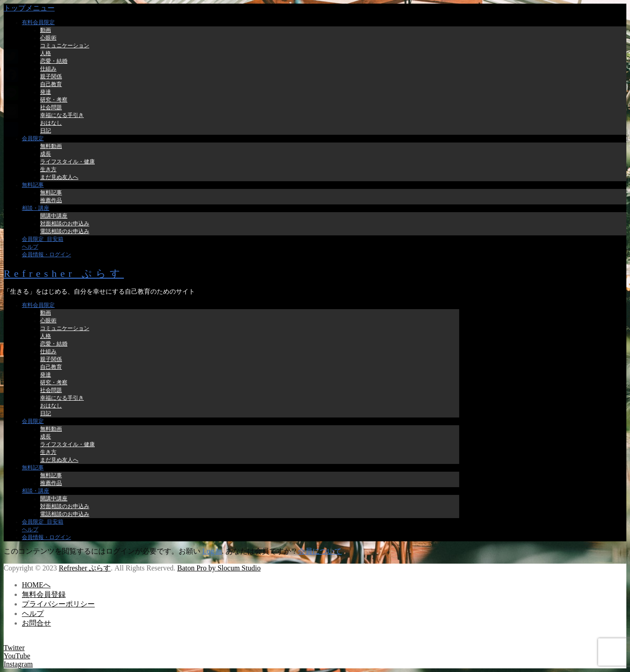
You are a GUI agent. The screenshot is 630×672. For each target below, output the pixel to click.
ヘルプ (33, 613)
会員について (320, 551)
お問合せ (36, 623)
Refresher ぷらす (64, 273)
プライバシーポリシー (58, 604)
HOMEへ (36, 585)
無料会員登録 (44, 594)
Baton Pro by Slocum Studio (219, 568)
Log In (212, 551)
